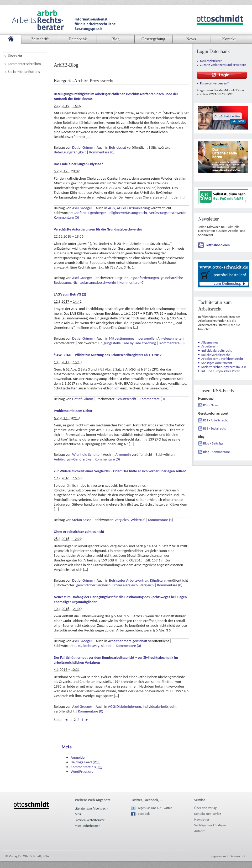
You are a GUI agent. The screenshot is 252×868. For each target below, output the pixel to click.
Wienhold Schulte (86, 454)
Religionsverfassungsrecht (127, 213)
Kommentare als (86, 767)
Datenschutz (238, 856)
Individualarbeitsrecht (160, 706)
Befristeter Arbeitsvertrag (129, 580)
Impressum (218, 856)
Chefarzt (80, 213)
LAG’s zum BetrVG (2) (70, 294)
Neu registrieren (211, 61)
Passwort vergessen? (214, 83)
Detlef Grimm (83, 147)
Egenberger (97, 213)
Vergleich (122, 520)
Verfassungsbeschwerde (168, 213)
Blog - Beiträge (213, 443)
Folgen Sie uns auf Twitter (154, 808)
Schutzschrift (126, 399)
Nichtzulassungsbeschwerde (94, 282)
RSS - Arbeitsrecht (216, 420)
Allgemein (123, 454)
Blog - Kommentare (216, 452)
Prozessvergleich (125, 585)
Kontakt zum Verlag (208, 814)
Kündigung (158, 580)
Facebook (143, 814)
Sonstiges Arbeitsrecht (217, 363)
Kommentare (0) (102, 152)
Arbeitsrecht (210, 346)
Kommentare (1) (161, 520)
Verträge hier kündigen (210, 825)
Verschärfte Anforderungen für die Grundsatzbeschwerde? (98, 229)
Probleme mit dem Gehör (73, 411)
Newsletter (202, 819)
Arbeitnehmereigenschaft (128, 641)
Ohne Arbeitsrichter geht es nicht (79, 532)
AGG (112, 208)
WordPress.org (82, 771)
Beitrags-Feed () (86, 762)
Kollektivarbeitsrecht (216, 355)
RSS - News (211, 405)
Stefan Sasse (82, 520)
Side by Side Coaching (139, 343)
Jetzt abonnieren (218, 245)
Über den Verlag (205, 808)
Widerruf (137, 520)
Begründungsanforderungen (137, 278)
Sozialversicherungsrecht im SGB (224, 367)
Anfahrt (199, 831)
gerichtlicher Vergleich (93, 585)
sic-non (107, 646)
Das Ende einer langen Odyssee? (78, 164)
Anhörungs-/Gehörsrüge (73, 459)
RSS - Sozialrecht (214, 428)
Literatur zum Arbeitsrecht (92, 808)
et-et (77, 646)
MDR (78, 814)
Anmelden (79, 757)
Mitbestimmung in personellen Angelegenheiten (146, 338)
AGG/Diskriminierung (133, 208)
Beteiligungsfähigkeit (70, 152)
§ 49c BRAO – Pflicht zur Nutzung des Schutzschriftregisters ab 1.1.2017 (108, 355)
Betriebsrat (117, 147)
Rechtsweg (91, 646)
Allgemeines (210, 342)
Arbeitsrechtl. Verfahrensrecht (222, 359)
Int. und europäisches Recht (220, 371)
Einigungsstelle (109, 343)
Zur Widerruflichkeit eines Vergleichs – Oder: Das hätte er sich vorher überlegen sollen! (120, 471)
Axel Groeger (82, 208)
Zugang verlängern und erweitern (223, 65)
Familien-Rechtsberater (90, 820)
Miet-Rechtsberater (87, 826)
